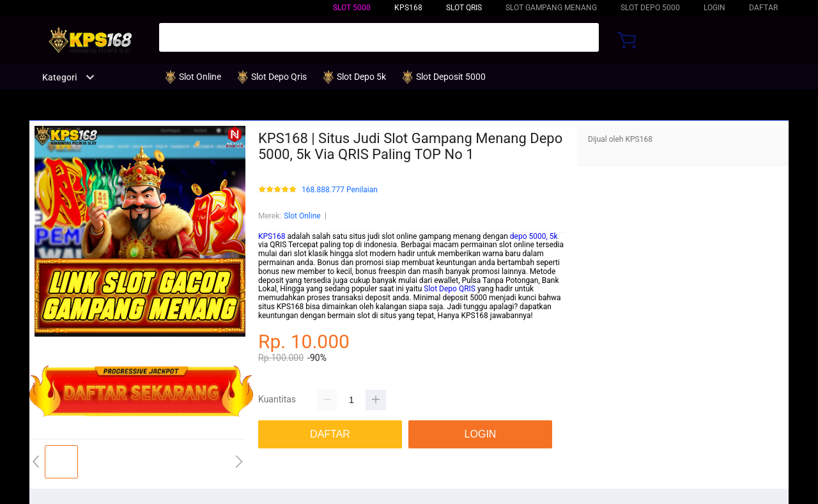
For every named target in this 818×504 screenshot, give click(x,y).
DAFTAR (763, 8)
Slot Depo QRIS (450, 289)
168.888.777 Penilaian (340, 190)
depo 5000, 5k (534, 236)
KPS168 (272, 236)
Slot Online (302, 216)
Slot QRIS (464, 8)
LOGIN (714, 8)
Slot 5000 (352, 8)
